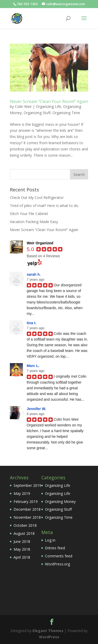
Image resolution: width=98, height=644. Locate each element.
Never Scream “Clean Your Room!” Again (49, 101)
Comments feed (59, 556)
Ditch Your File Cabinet (29, 214)
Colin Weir (23, 106)
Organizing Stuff (37, 113)
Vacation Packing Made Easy (34, 222)
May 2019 (22, 493)
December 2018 (27, 509)
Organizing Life (48, 106)
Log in (50, 540)
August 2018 (24, 533)
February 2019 (26, 501)
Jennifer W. (37, 409)
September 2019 (27, 485)
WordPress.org (57, 564)
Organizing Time (66, 113)
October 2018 (25, 525)
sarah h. (34, 274)
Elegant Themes (48, 631)
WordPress (49, 637)
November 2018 (27, 517)
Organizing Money (60, 501)
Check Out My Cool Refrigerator (37, 198)
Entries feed (55, 548)
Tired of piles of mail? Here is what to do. (44, 206)
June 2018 (22, 541)
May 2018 (22, 549)
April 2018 (22, 557)
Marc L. (33, 366)
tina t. (32, 323)
